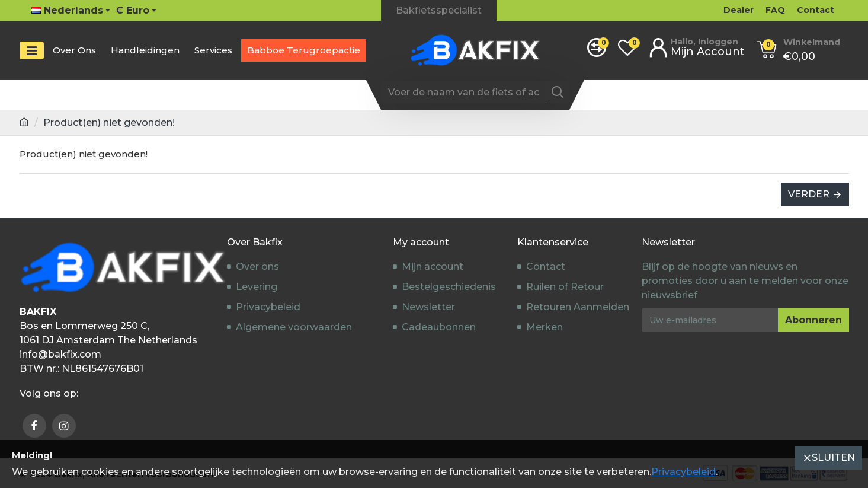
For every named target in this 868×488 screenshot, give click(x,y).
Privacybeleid (683, 472)
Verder (809, 194)
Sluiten (833, 457)
